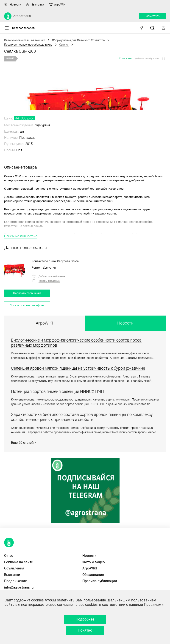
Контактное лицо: (44, 261)
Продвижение (15, 581)
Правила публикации (100, 581)
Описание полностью (21, 236)
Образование (93, 575)
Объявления (14, 568)
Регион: (37, 268)
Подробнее (85, 619)
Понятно (85, 630)
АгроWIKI (60, 5)
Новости (15, 5)
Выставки (38, 5)
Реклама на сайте (18, 562)
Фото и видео (94, 562)
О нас (9, 556)
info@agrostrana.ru (19, 587)
